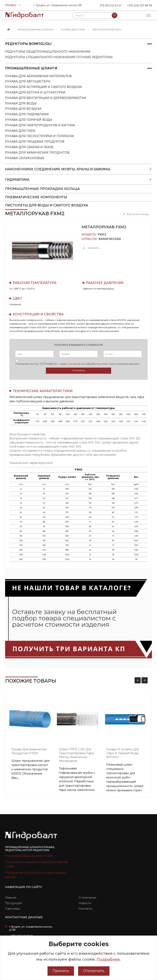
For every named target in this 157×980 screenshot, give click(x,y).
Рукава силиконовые (25, 158)
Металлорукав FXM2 (107, 29)
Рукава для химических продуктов (37, 153)
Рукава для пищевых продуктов (35, 142)
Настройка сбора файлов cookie (29, 856)
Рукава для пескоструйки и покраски (40, 136)
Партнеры (13, 909)
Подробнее (108, 959)
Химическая (110, 239)
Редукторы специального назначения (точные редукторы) (59, 57)
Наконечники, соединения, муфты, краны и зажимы (78, 169)
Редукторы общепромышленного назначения (48, 52)
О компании (87, 898)
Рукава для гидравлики (27, 114)
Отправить (79, 371)
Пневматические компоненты (36, 197)
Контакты (85, 909)
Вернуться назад (138, 214)
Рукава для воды (21, 103)
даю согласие (71, 364)
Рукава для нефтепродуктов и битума (40, 125)
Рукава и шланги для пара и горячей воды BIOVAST (123, 753)
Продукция (13, 903)
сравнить (90, 248)
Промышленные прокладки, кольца (42, 189)
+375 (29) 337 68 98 (140, 5)
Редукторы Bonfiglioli (78, 44)
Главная (11, 898)
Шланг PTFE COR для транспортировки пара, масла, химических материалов (77, 755)
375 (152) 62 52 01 (110, 5)
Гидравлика (78, 180)
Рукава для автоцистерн (28, 81)
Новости (85, 903)
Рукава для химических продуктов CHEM (29, 751)
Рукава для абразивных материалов (38, 76)
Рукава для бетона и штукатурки (35, 92)
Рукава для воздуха (23, 109)
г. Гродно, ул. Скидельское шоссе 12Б (58, 5)
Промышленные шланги (35, 29)
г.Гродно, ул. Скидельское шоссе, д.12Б (31, 928)
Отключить (94, 971)
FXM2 (102, 234)
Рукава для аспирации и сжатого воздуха (43, 87)
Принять (61, 971)
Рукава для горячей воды (29, 120)
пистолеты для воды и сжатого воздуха (47, 205)
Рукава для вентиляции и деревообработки (46, 98)
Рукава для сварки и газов (29, 147)
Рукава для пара (73, 29)
